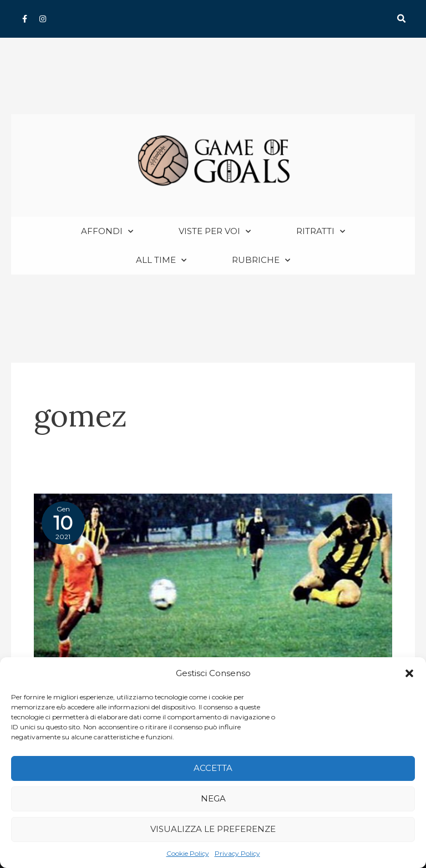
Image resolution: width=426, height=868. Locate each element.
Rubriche (261, 260)
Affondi (107, 232)
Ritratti (321, 232)
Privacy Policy (237, 853)
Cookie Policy (188, 853)
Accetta (213, 768)
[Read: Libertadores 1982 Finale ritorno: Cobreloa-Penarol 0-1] (213, 577)
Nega (213, 798)
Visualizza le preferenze (213, 829)
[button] (409, 673)
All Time (161, 260)
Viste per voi (215, 232)
